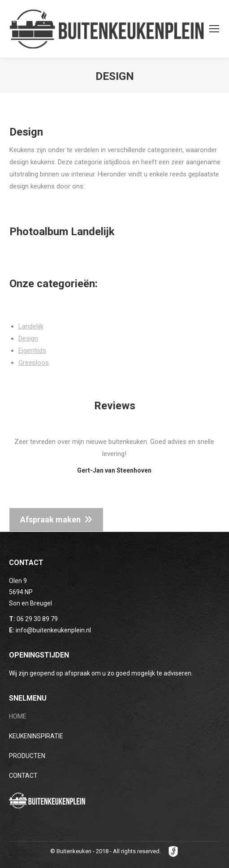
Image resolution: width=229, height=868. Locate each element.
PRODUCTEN (27, 756)
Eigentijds (32, 351)
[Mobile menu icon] (214, 29)
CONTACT (23, 776)
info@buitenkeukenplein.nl (53, 630)
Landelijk (31, 326)
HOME (18, 716)
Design (28, 338)
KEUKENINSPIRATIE (36, 736)
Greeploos (34, 363)
